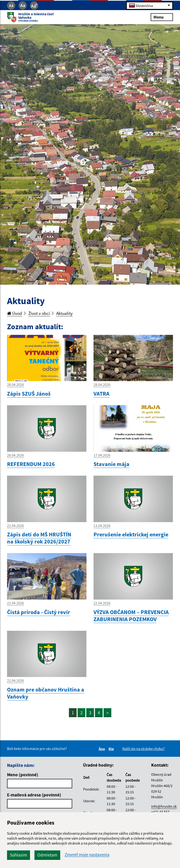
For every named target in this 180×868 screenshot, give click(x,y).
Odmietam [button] (47, 855)
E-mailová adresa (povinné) (34, 795)
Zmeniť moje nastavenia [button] (87, 855)
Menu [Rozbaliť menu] (162, 17)
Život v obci (39, 313)
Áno (103, 749)
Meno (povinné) (23, 775)
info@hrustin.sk (164, 806)
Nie (112, 749)
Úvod (15, 313)
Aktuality (64, 313)
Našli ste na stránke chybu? (144, 749)
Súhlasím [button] (19, 855)
